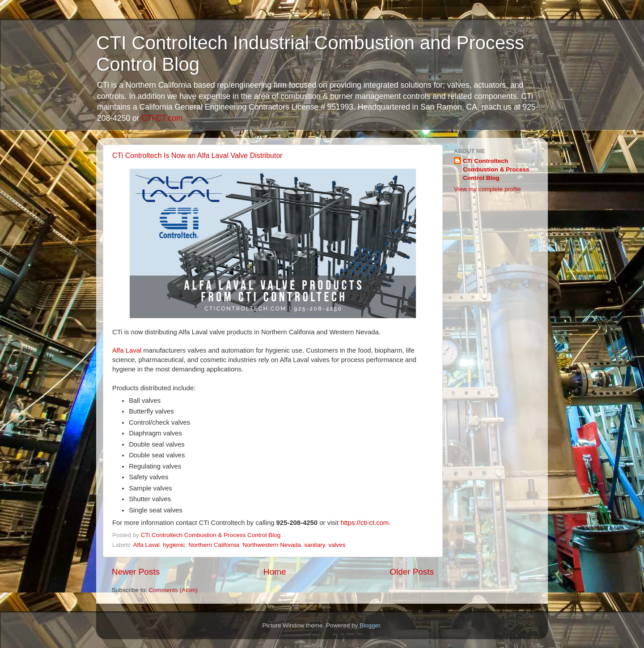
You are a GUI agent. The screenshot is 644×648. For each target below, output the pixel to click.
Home (275, 572)
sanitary (314, 545)
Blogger (370, 625)
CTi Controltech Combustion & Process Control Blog (496, 169)
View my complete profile (487, 189)
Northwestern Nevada (272, 545)
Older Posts (412, 572)
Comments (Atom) (174, 590)
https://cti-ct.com (364, 523)
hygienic (174, 545)
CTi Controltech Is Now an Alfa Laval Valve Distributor (197, 156)
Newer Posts (136, 572)
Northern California (214, 545)
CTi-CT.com (162, 118)
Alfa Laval (128, 350)
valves (337, 545)
